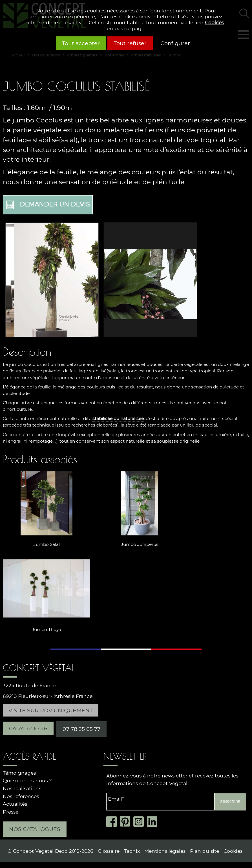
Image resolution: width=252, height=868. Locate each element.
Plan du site (205, 851)
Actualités (15, 804)
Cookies (214, 22)
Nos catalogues (35, 829)
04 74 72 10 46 (28, 728)
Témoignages (19, 773)
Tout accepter (81, 43)
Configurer (175, 43)
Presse (11, 812)
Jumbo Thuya (47, 629)
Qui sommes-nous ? (27, 780)
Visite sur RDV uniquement (51, 710)
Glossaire (109, 851)
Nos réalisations (22, 788)
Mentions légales (165, 851)
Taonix (132, 851)
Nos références (21, 796)
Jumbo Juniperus (140, 544)
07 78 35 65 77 (81, 729)
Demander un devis (48, 205)
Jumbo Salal (47, 544)
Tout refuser (130, 43)
